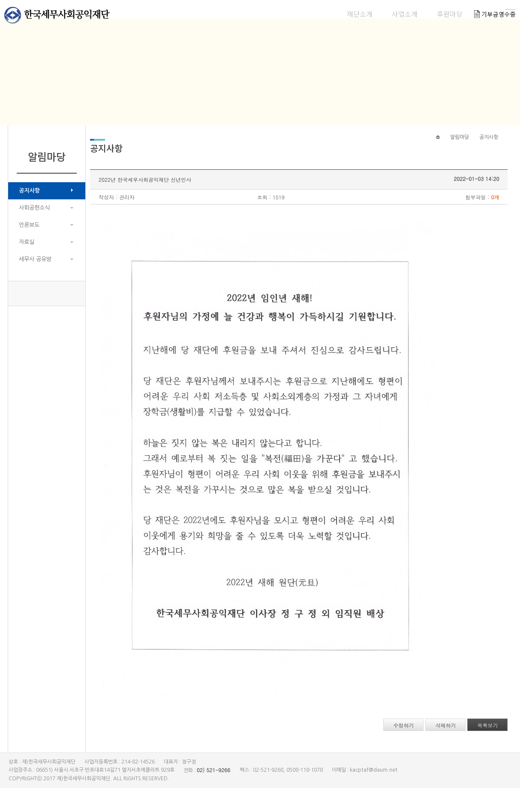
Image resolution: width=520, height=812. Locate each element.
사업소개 (302, 14)
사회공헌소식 (34, 224)
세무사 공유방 (35, 275)
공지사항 (29, 206)
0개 (485, 221)
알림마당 (392, 14)
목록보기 (478, 749)
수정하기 (394, 749)
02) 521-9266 (214, 794)
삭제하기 (436, 749)
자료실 (27, 258)
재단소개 (257, 14)
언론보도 (29, 241)
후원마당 (347, 14)
